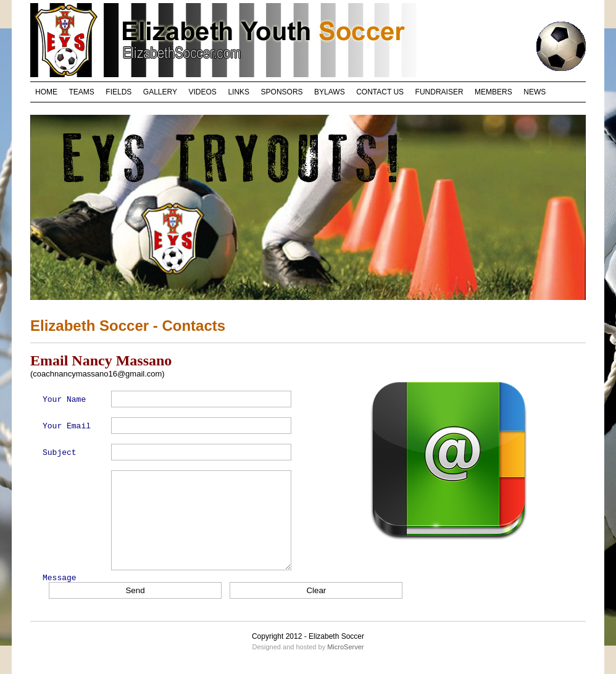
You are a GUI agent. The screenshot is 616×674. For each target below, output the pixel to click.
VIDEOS (203, 92)
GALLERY (160, 92)
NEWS (535, 92)
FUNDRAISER (439, 92)
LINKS (239, 92)
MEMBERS (493, 92)
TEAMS (82, 92)
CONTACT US (380, 92)
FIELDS (119, 92)
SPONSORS (282, 92)
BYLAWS (330, 92)
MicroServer (345, 647)
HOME (46, 92)
